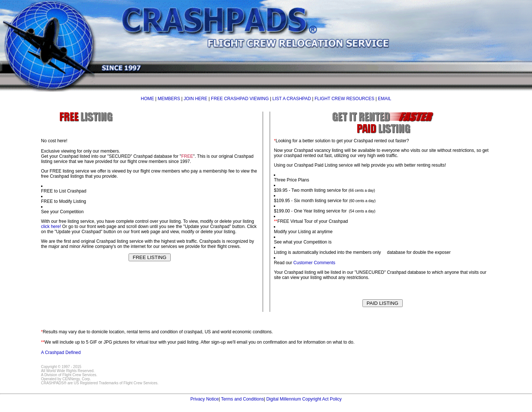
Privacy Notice (204, 399)
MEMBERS (169, 99)
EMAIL (385, 99)
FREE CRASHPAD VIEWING (240, 99)
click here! (51, 227)
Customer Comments (314, 263)
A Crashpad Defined (61, 353)
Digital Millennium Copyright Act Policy (304, 399)
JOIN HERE (195, 99)
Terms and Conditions (242, 399)
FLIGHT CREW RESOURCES (344, 99)
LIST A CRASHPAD (291, 99)
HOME (147, 99)
